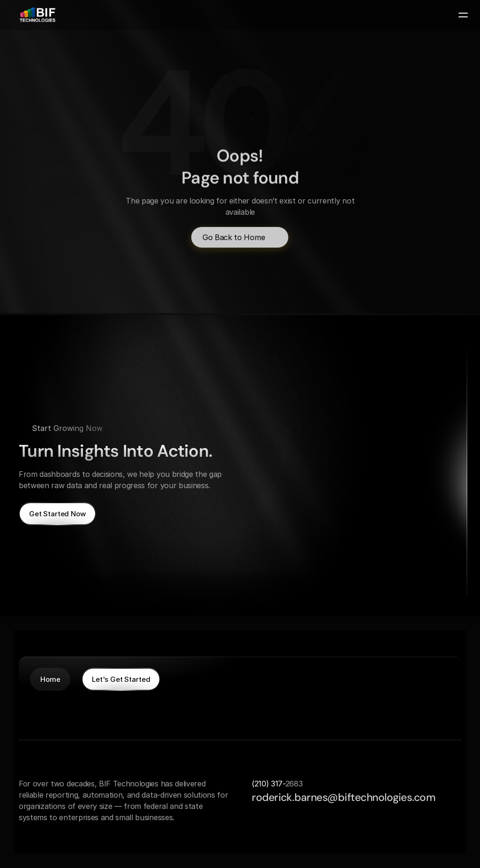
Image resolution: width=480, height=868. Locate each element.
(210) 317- (269, 784)
